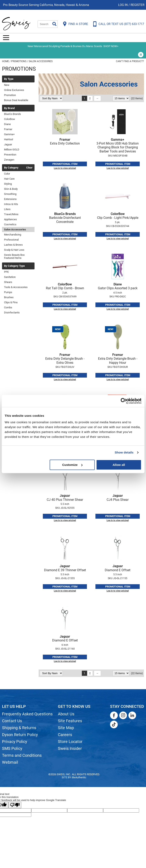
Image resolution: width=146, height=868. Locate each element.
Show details (124, 452)
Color (7, 174)
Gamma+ (9, 134)
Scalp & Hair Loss (14, 250)
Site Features (70, 721)
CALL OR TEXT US (121, 24)
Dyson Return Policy (20, 735)
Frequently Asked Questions (27, 714)
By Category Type (14, 266)
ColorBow (10, 119)
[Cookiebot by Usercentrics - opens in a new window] (124, 401)
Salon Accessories (15, 229)
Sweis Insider (70, 748)
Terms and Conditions (22, 755)
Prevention (10, 155)
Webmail (10, 762)
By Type (9, 79)
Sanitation (10, 277)
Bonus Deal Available (16, 100)
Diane (7, 124)
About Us (66, 714)
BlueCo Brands (12, 114)
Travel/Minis (11, 214)
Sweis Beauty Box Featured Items (14, 256)
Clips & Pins (11, 302)
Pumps (8, 292)
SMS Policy (12, 748)
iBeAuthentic (79, 777)
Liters (7, 209)
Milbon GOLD (12, 150)
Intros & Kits (11, 204)
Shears (8, 282)
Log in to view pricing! (65, 168)
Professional (11, 240)
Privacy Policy (15, 742)
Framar (8, 129)
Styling (8, 184)
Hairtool (9, 139)
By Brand (9, 108)
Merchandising (13, 235)
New (7, 85)
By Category (11, 168)
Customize (72, 465)
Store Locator (70, 742)
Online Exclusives (14, 90)
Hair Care (9, 179)
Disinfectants (12, 313)
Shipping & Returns (19, 728)
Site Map (66, 728)
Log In (123, 5)
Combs (8, 307)
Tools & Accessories (16, 287)
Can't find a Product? (130, 61)
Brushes (9, 297)
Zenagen (9, 160)
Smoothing (10, 194)
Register (137, 5)
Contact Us (12, 721)
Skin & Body (11, 189)
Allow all (119, 465)
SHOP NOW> (111, 46)
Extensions (10, 199)
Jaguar (8, 144)
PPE (6, 272)
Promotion (10, 95)
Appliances (10, 219)
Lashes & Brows (13, 245)
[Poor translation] (15, 805)
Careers (65, 735)
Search (54, 24)
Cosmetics (10, 224)
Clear (29, 168)
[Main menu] (6, 38)
